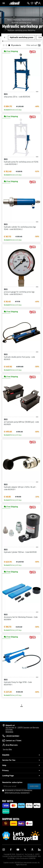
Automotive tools (29, 20)
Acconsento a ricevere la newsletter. (19, 792)
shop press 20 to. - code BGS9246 (17, 97)
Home (10, 20)
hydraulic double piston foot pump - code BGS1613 (19, 358)
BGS (6, 94)
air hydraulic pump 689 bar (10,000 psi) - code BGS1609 (21, 423)
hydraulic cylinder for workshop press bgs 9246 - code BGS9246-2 (20, 228)
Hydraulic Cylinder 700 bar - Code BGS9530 (20, 552)
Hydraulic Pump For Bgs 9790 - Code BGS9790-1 (18, 683)
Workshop (17, 20)
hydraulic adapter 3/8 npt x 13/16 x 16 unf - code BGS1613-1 (20, 488)
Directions (9, 732)
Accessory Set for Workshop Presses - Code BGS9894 (21, 618)
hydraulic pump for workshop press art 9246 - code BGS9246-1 (21, 163)
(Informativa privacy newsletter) (17, 793)
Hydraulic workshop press (21, 23)
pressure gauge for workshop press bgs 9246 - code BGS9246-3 (19, 293)
